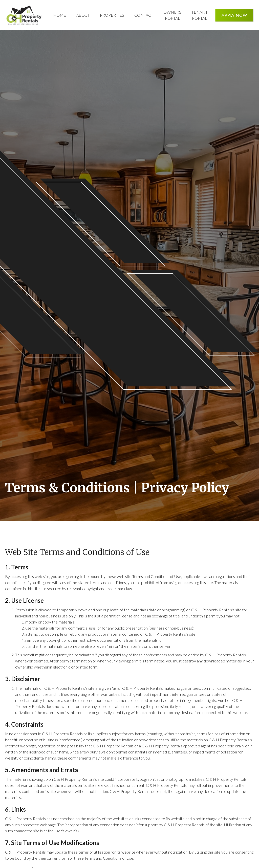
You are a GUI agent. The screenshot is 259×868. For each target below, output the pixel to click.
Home (60, 15)
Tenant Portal (200, 15)
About (83, 15)
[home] (24, 15)
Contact (144, 15)
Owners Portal (172, 15)
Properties (112, 15)
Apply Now (234, 15)
